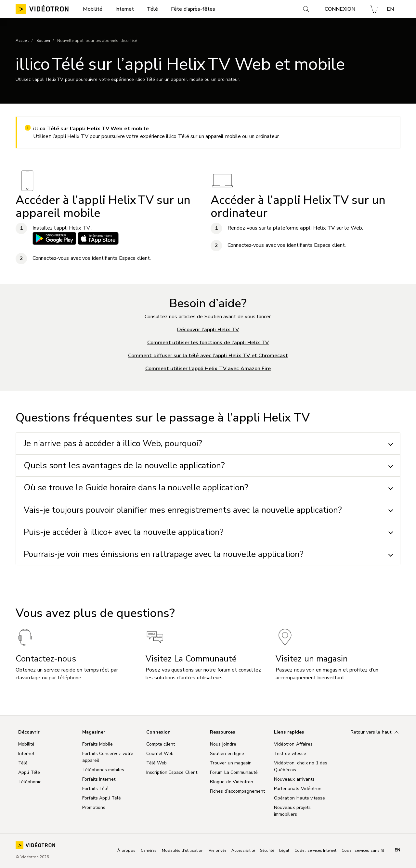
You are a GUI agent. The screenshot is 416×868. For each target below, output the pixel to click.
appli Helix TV (317, 228)
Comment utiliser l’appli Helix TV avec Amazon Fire (208, 369)
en (397, 850)
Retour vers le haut (376, 733)
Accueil (22, 41)
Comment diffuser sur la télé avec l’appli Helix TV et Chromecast (208, 356)
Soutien (43, 41)
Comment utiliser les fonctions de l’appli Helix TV (208, 343)
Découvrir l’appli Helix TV (208, 330)
